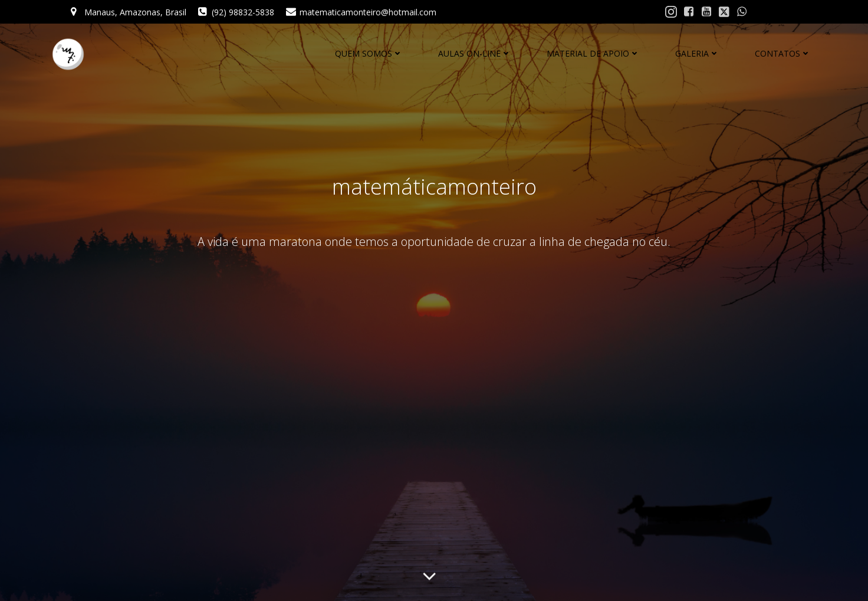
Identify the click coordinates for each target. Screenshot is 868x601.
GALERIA (697, 53)
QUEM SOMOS (369, 53)
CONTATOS (783, 53)
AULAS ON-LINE (475, 53)
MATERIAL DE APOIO (593, 53)
